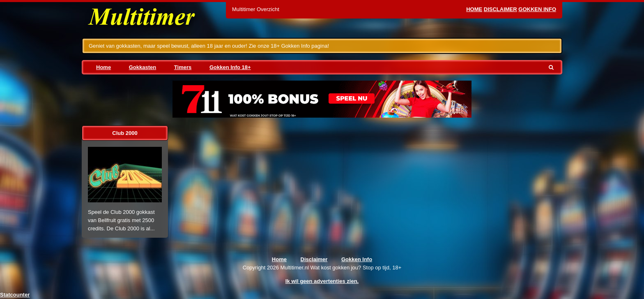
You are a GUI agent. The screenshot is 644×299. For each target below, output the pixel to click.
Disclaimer (500, 9)
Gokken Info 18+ (230, 67)
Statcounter (15, 295)
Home (474, 9)
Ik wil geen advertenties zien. (322, 281)
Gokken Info (537, 9)
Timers (183, 67)
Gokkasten (143, 67)
